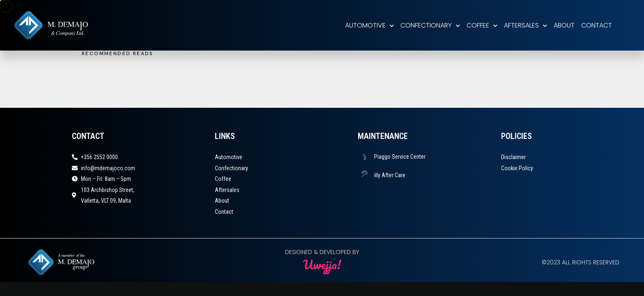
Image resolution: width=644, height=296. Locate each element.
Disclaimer (513, 157)
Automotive (369, 25)
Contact (597, 25)
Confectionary (430, 25)
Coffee (482, 25)
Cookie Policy (517, 168)
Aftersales (526, 25)
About (564, 25)
